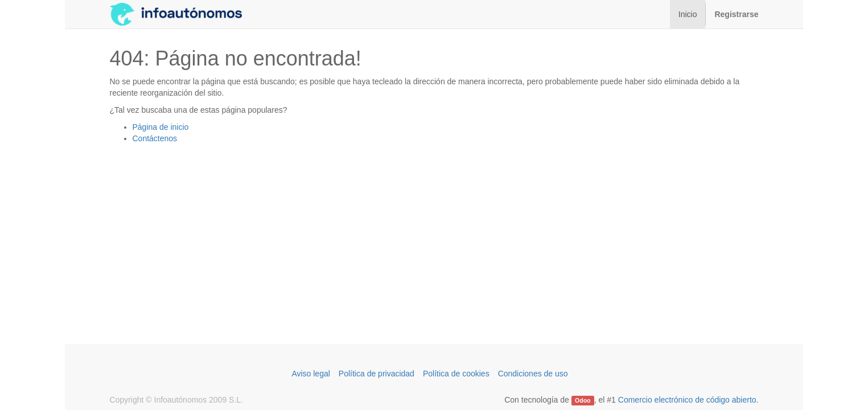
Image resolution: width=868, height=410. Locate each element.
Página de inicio (161, 127)
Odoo (583, 400)
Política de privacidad (377, 374)
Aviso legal (310, 374)
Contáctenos (155, 138)
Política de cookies (456, 374)
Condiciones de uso (533, 374)
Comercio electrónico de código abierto (687, 400)
